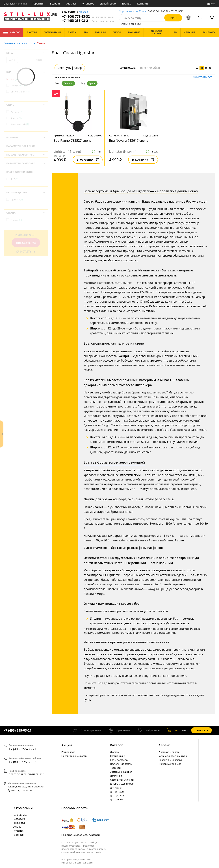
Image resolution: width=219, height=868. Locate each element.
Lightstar (17, 200)
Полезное (18, 831)
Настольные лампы (121, 764)
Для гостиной (118, 796)
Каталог (12, 32)
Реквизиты (19, 823)
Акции (67, 745)
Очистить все (203, 77)
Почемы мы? (20, 815)
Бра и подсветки (119, 760)
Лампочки (116, 776)
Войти (211, 4)
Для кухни (116, 788)
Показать (26, 243)
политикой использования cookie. (82, 852)
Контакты (143, 4)
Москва (83, 12)
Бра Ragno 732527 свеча (73, 140)
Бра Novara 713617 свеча (129, 140)
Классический (20, 124)
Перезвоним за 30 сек (132, 11)
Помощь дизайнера (170, 764)
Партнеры (18, 835)
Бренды (127, 4)
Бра (32, 43)
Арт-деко (17, 112)
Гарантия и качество (170, 760)
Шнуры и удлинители (122, 784)
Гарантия (38, 4)
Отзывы (71, 4)
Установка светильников (173, 756)
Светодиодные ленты (122, 780)
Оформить (201, 730)
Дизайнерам (108, 4)
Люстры (18, 86)
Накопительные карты (74, 756)
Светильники (20, 92)
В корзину (88, 160)
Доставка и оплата (15, 4)
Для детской (117, 792)
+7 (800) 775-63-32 (88, 16)
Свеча (68, 83)
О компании (23, 808)
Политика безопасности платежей (81, 835)
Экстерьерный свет (121, 772)
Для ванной (117, 800)
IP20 (14, 179)
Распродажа (68, 752)
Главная (9, 43)
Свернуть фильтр (70, 68)
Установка (88, 4)
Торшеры (116, 768)
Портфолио (19, 819)
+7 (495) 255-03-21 (88, 21)
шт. (173, 730)
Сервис (165, 745)
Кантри (16, 118)
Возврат (55, 4)
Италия (16, 220)
